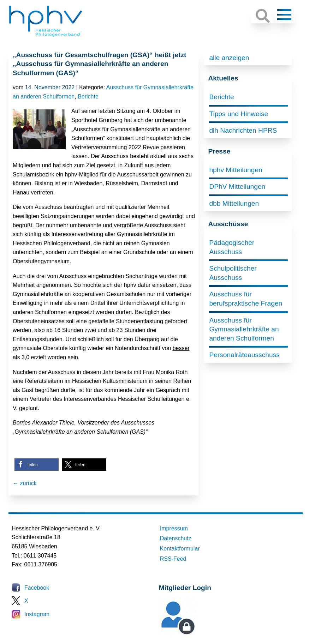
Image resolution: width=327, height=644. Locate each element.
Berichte (88, 97)
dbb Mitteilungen (234, 203)
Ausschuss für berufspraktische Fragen (246, 299)
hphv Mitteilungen (236, 170)
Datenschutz (176, 538)
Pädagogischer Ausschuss (232, 247)
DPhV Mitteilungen (237, 186)
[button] (37, 465)
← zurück (25, 483)
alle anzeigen (229, 58)
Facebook (37, 588)
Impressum (174, 528)
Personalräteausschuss (244, 355)
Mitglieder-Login (197, 634)
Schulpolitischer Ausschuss (233, 273)
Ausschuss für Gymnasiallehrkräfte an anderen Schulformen (244, 329)
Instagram (37, 614)
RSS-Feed (173, 559)
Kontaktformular (180, 549)
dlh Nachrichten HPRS (243, 130)
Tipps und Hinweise (239, 114)
